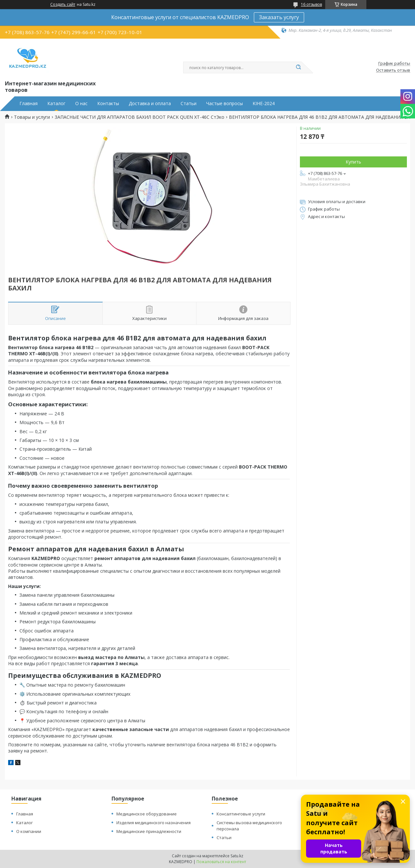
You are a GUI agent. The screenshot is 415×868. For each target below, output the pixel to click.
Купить (353, 162)
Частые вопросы (225, 104)
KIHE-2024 (264, 104)
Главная (29, 104)
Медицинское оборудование (147, 814)
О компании (29, 831)
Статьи (189, 104)
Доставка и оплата (150, 104)
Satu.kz (237, 856)
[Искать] (298, 67)
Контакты (108, 104)
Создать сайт (63, 5)
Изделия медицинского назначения (154, 823)
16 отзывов (311, 4)
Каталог (56, 104)
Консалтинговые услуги (241, 814)
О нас (81, 104)
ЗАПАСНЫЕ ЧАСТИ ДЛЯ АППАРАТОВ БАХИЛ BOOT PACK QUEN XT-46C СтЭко (140, 117)
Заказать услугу (279, 17)
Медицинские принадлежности (149, 831)
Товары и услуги (32, 117)
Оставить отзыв (393, 70)
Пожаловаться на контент (221, 862)
